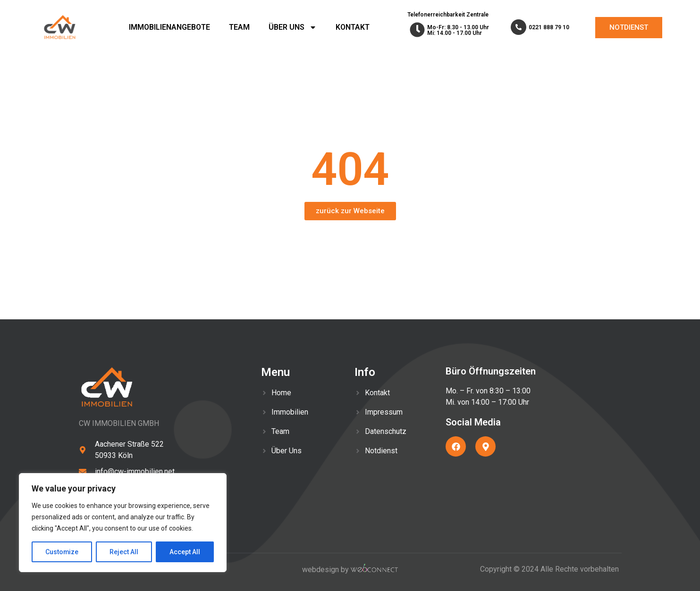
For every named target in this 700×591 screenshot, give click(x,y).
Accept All (185, 552)
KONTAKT (353, 27)
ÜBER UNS (293, 27)
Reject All (124, 552)
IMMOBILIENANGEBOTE (169, 27)
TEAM (239, 27)
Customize (62, 552)
